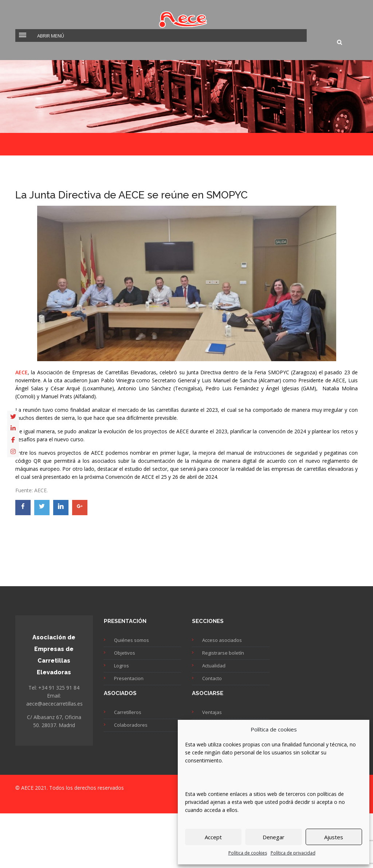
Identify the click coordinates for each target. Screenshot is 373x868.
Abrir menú (51, 36)
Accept (213, 837)
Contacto (212, 678)
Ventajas (212, 712)
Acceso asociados (222, 640)
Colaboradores (131, 725)
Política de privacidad (293, 853)
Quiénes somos (131, 640)
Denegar (274, 837)
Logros (121, 666)
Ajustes (334, 837)
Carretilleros (128, 712)
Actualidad (214, 666)
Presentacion (129, 678)
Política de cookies (248, 853)
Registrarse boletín (223, 653)
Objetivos (125, 653)
